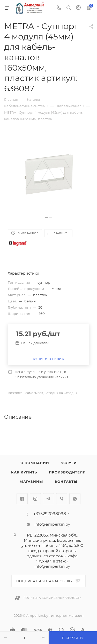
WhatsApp (75, 499)
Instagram (35, 499)
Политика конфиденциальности (53, 598)
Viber (62, 499)
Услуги (69, 463)
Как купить (24, 472)
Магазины (31, 482)
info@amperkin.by (52, 524)
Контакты (66, 482)
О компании (35, 463)
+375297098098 (50, 514)
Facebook (22, 499)
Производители (67, 472)
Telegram (48, 499)
